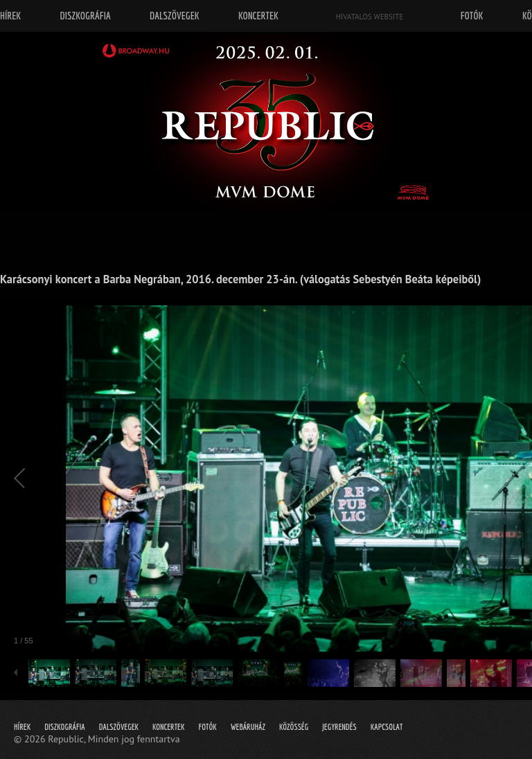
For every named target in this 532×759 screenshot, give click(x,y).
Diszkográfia (65, 727)
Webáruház (248, 727)
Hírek (22, 727)
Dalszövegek (119, 727)
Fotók (208, 727)
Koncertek (168, 727)
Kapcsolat (387, 727)
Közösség (294, 727)
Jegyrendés (339, 727)
